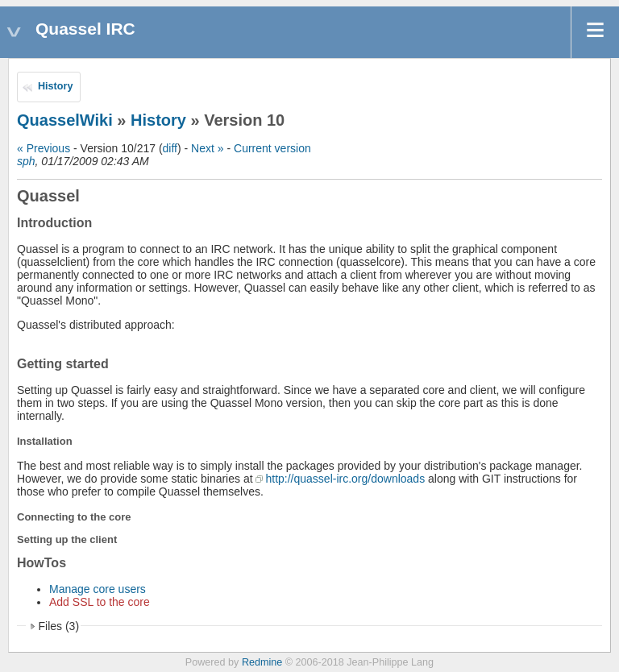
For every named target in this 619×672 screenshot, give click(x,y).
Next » (207, 148)
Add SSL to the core (100, 602)
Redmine (262, 662)
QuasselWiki (65, 120)
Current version (272, 148)
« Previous (44, 148)
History (55, 86)
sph (26, 161)
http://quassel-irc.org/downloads (345, 479)
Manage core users (98, 589)
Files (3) (59, 626)
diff (170, 148)
